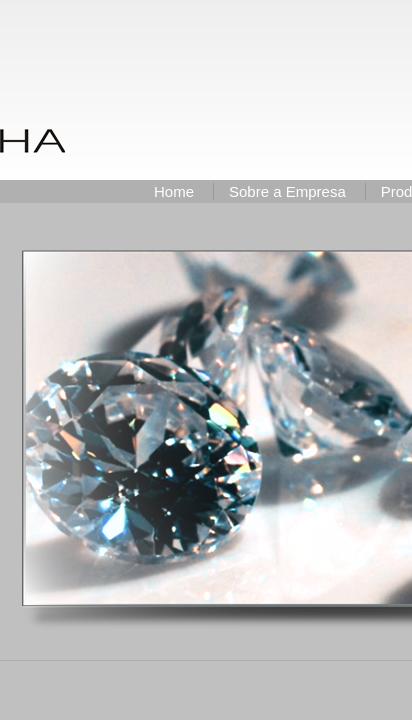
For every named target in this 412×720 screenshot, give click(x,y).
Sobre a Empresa (287, 191)
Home (174, 191)
